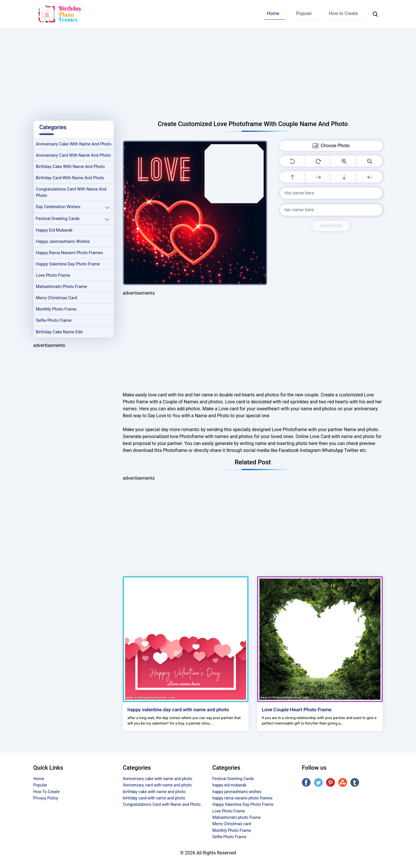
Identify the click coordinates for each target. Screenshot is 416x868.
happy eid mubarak (55, 245)
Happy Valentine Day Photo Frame (69, 280)
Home (273, 13)
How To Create (47, 792)
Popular (304, 13)
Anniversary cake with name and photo (68, 148)
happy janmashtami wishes (64, 257)
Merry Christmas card (57, 314)
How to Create (343, 13)
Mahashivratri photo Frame (62, 303)
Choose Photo (331, 146)
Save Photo (331, 226)
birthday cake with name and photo (71, 180)
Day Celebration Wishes (59, 222)
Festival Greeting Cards (58, 234)
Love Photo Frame (53, 291)
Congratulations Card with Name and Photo (72, 207)
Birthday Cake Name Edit (60, 349)
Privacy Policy (46, 798)
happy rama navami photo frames (70, 268)
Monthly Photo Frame (57, 326)
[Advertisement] (208, 71)
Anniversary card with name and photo (68, 166)
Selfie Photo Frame (54, 337)
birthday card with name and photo (71, 192)
